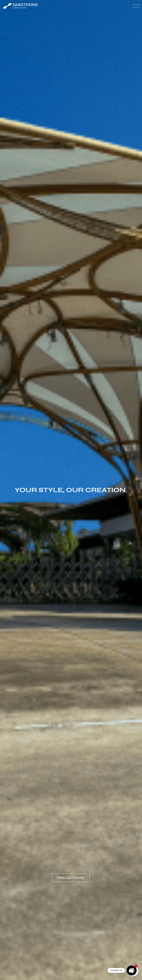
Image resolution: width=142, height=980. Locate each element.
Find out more (71, 878)
